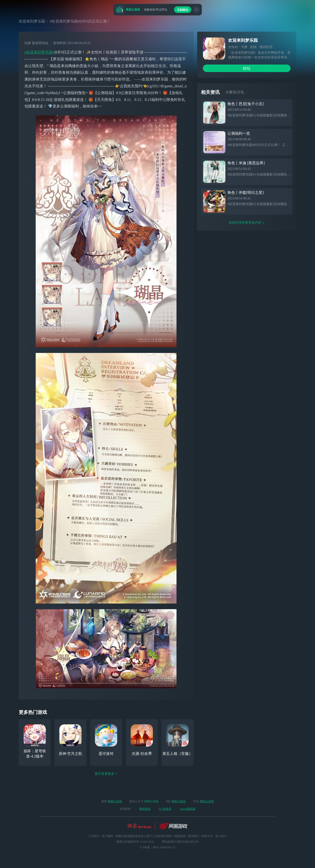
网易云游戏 (115, 801)
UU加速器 (165, 809)
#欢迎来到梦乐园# (39, 52)
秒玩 (247, 68)
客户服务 (108, 836)
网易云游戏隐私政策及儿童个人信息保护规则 (144, 836)
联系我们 (194, 836)
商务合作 (207, 836)
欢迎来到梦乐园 (32, 21)
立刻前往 (183, 10)
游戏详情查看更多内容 (247, 223)
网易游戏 (145, 809)
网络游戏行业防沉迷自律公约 (180, 842)
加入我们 (221, 836)
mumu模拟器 (188, 809)
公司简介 (94, 836)
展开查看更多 (106, 774)
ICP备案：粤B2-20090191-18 (158, 847)
